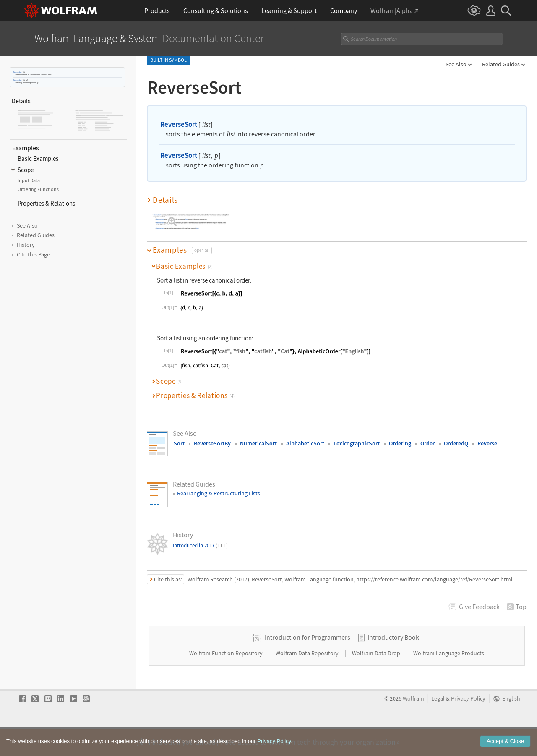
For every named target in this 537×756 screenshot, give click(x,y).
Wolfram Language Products (449, 680)
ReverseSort (17, 72)
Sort (179, 443)
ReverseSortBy (212, 443)
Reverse (487, 443)
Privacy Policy (468, 725)
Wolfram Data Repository (308, 680)
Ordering (400, 443)
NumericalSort (258, 443)
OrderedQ (456, 443)
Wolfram (413, 725)
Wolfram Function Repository (227, 680)
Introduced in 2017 (200, 545)
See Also (456, 64)
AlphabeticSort (305, 443)
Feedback (479, 607)
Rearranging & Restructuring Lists (219, 493)
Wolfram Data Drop (377, 680)
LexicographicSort (357, 443)
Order (428, 443)
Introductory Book (393, 664)
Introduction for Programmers (308, 664)
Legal (438, 725)
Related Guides (501, 64)
